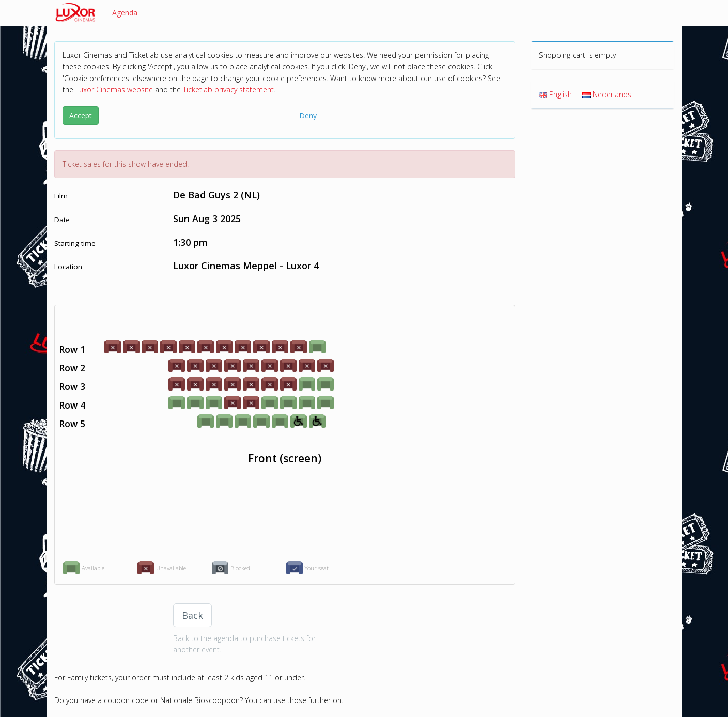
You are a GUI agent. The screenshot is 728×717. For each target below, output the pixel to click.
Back (192, 615)
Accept (81, 115)
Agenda (125, 13)
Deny (308, 115)
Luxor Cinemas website (114, 90)
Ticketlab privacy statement (228, 90)
